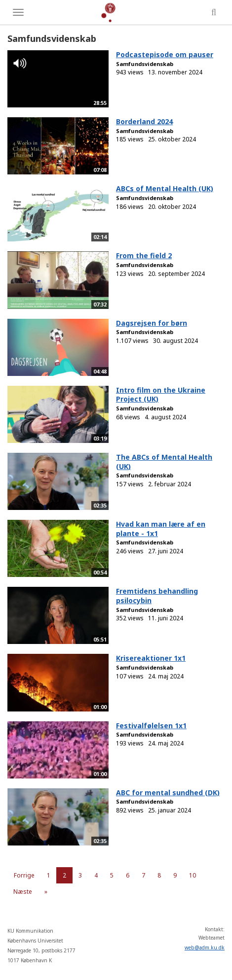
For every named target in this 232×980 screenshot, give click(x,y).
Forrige (24, 875)
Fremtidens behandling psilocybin (157, 596)
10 (193, 875)
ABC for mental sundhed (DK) (168, 793)
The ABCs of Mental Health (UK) (164, 462)
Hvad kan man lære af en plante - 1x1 (161, 529)
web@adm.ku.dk (205, 947)
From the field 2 (144, 255)
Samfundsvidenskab (145, 64)
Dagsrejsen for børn (152, 323)
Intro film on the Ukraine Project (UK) (161, 395)
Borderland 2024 (144, 121)
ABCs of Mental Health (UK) (165, 188)
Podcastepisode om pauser (165, 54)
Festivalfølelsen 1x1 (151, 726)
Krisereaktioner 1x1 (151, 658)
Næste (23, 892)
